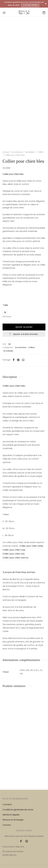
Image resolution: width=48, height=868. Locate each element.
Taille (5, 305)
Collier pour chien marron (15, 558)
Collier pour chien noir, (14, 554)
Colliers (40, 152)
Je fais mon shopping (30, 5)
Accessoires (17, 152)
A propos (7, 804)
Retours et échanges (13, 820)
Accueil (6, 152)
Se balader (30, 152)
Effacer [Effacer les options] (8, 317)
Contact (7, 825)
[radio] (5, 312)
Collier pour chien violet (31, 546)
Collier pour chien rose (14, 550)
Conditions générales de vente (18, 810)
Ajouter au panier (24, 327)
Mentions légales (11, 815)
